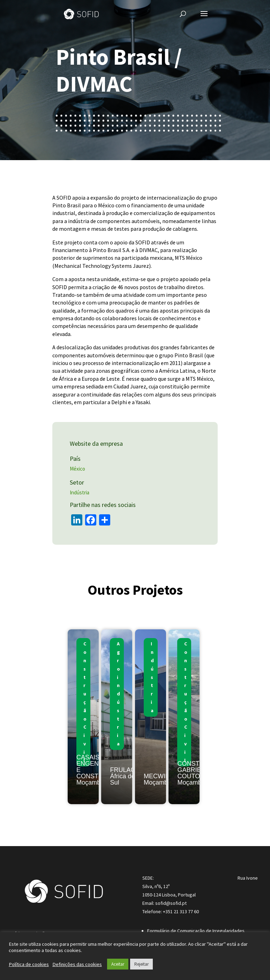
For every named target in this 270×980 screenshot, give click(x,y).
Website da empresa (98, 443)
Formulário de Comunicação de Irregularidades (196, 931)
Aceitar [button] (118, 964)
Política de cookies (29, 964)
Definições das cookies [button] (77, 964)
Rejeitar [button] (141, 964)
